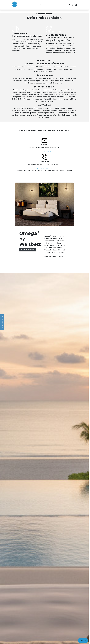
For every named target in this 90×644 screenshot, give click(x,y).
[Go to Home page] (14, 4)
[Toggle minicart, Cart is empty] (76, 5)
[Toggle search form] (69, 5)
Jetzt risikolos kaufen (28, 250)
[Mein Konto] (72, 5)
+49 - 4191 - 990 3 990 (44, 168)
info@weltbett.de (44, 151)
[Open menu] (41, 5)
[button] (2, 322)
